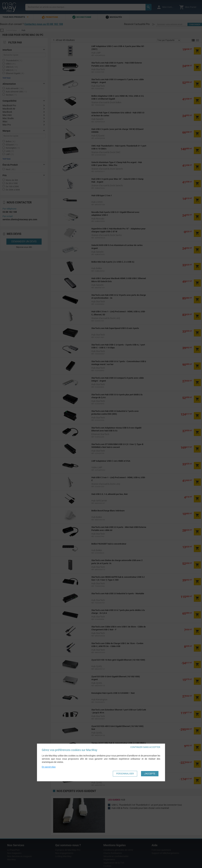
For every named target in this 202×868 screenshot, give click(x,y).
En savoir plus (49, 767)
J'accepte (150, 774)
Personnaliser (125, 774)
